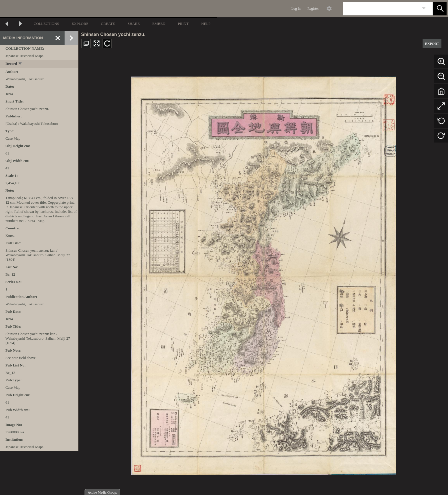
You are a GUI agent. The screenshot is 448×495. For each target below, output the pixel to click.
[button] (440, 9)
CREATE (108, 24)
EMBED (159, 24)
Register (313, 9)
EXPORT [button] (432, 44)
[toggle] (20, 64)
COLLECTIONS (46, 24)
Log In (296, 9)
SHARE (134, 24)
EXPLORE (80, 24)
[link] (424, 8)
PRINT (183, 24)
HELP (206, 24)
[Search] (381, 9)
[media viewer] (263, 274)
